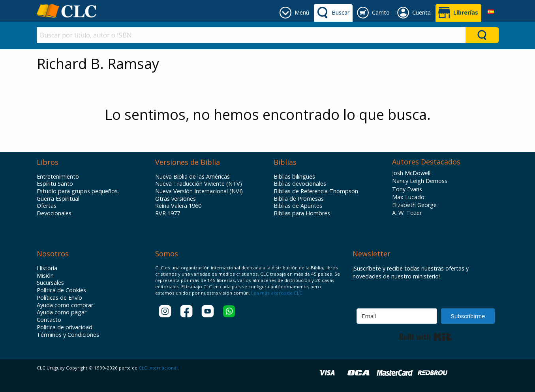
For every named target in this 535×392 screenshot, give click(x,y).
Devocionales (54, 213)
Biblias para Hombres (302, 213)
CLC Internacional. (159, 368)
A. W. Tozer (407, 213)
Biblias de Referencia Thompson (316, 191)
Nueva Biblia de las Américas (192, 177)
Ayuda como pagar (62, 312)
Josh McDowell (411, 173)
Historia (47, 268)
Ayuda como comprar (65, 305)
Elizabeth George (414, 205)
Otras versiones (176, 199)
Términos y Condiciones (68, 335)
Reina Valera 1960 (178, 206)
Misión (45, 276)
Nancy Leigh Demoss (420, 181)
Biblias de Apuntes (298, 206)
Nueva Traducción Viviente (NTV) (199, 184)
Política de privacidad (65, 327)
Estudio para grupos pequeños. (78, 191)
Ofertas (47, 206)
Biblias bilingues (294, 177)
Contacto (49, 320)
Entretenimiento (58, 177)
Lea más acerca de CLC (276, 293)
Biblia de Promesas (299, 199)
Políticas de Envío (59, 298)
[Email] (397, 316)
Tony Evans (407, 189)
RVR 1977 (168, 213)
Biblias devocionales (300, 184)
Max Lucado (408, 197)
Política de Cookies (61, 290)
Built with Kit (425, 337)
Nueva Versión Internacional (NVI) (199, 191)
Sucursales (50, 283)
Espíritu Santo (55, 184)
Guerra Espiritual (58, 199)
